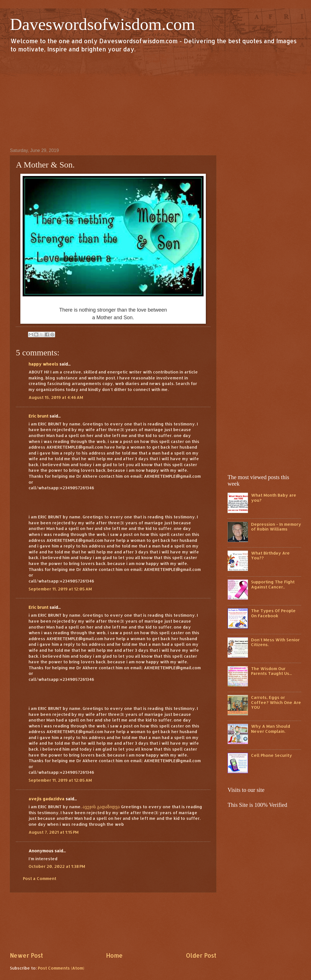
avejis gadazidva (47, 799)
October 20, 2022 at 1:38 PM (57, 866)
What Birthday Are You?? (270, 556)
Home (114, 955)
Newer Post (26, 955)
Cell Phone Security (272, 755)
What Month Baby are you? (274, 498)
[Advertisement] (155, 100)
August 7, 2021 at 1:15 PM (54, 832)
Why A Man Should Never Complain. (271, 729)
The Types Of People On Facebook (273, 613)
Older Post (201, 955)
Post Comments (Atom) (61, 968)
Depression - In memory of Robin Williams (276, 527)
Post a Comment (40, 878)
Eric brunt (38, 416)
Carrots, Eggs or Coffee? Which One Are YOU (276, 702)
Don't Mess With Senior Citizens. (275, 642)
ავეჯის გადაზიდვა (101, 807)
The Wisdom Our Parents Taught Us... (271, 671)
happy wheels (43, 364)
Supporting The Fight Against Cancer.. (273, 584)
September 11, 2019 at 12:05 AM (60, 589)
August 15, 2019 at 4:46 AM (56, 397)
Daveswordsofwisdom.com (102, 24)
